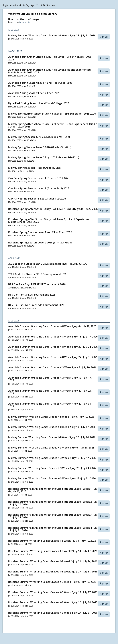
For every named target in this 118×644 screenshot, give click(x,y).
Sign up (104, 37)
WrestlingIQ (24, 22)
